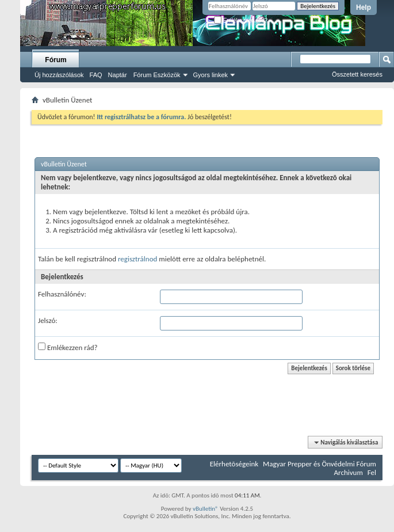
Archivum (349, 472)
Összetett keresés (357, 74)
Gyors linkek (211, 75)
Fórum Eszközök (157, 75)
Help (364, 7)
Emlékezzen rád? (241, 20)
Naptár (118, 75)
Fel (372, 472)
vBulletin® (206, 509)
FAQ (96, 75)
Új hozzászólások (59, 75)
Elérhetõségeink (234, 464)
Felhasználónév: (62, 294)
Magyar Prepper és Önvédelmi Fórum (320, 464)
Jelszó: (48, 320)
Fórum (56, 60)
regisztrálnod (137, 259)
